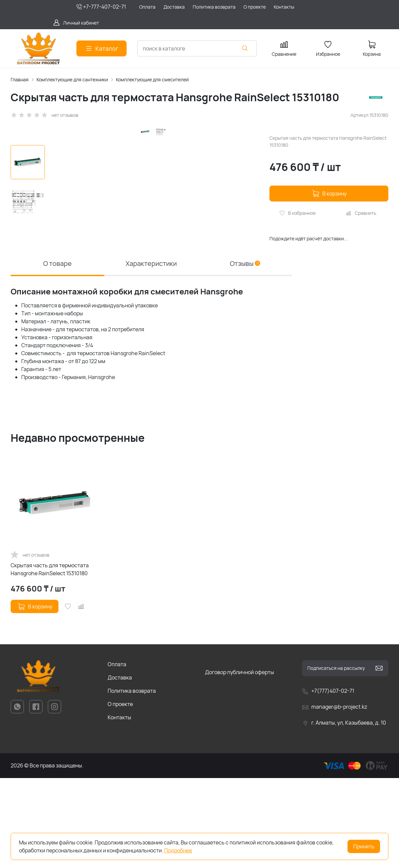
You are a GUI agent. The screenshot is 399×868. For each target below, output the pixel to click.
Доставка (120, 767)
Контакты (119, 807)
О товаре (57, 353)
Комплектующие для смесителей (152, 79)
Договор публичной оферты (240, 762)
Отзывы (245, 353)
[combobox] (197, 48)
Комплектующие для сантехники (72, 79)
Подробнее (178, 850)
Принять (364, 846)
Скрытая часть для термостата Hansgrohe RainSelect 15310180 (50, 659)
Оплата (117, 754)
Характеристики (151, 353)
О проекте (120, 794)
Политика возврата (132, 781)
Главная (20, 79)
